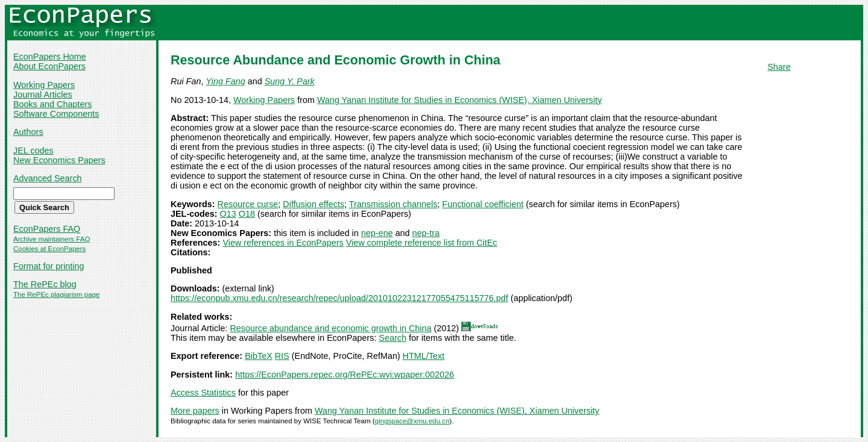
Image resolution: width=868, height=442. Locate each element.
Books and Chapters (52, 104)
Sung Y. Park (290, 81)
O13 (228, 214)
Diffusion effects (313, 204)
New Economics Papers (59, 160)
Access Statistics (203, 393)
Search (393, 338)
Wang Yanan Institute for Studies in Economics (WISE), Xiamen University (459, 100)
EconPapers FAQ (47, 229)
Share (779, 67)
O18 (247, 214)
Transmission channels (393, 204)
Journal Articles (43, 95)
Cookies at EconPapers (49, 249)
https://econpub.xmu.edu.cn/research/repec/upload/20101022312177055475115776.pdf (339, 298)
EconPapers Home (50, 57)
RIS (282, 356)
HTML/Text (424, 356)
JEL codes (33, 151)
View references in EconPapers (283, 243)
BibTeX (259, 356)
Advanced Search (48, 178)
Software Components (56, 114)
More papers (195, 411)
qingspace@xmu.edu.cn (412, 421)
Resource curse (248, 204)
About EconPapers (49, 66)
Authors (28, 132)
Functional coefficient (483, 204)
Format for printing (49, 266)
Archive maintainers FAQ (52, 239)
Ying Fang (225, 81)
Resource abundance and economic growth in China (330, 328)
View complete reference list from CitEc (422, 243)
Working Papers (44, 85)
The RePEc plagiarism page (56, 294)
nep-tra (426, 233)
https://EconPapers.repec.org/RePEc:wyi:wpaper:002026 (344, 375)
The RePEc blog (45, 284)
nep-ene (377, 233)
